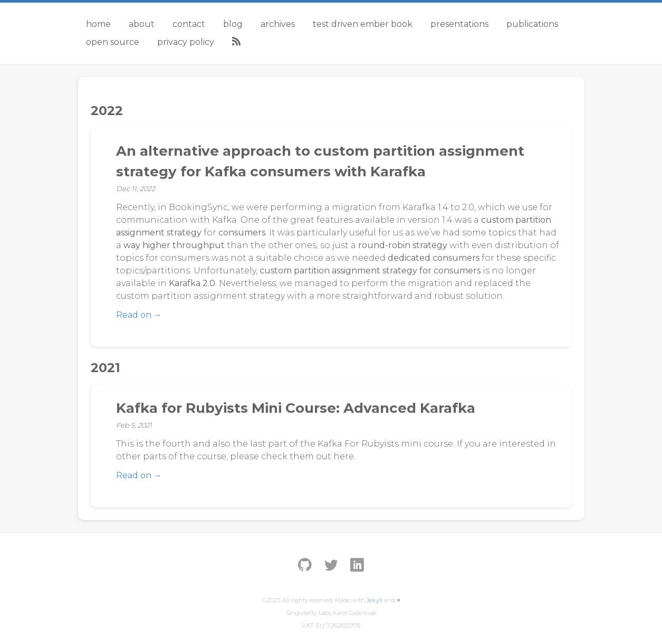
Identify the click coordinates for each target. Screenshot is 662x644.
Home (98, 24)
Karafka (419, 207)
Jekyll (375, 600)
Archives (278, 24)
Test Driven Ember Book (363, 24)
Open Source (113, 42)
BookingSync (198, 207)
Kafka (224, 220)
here (344, 456)
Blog (233, 24)
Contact (189, 24)
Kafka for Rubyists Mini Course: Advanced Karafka (296, 408)
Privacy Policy (186, 42)
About (142, 24)
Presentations (459, 24)
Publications (532, 24)
